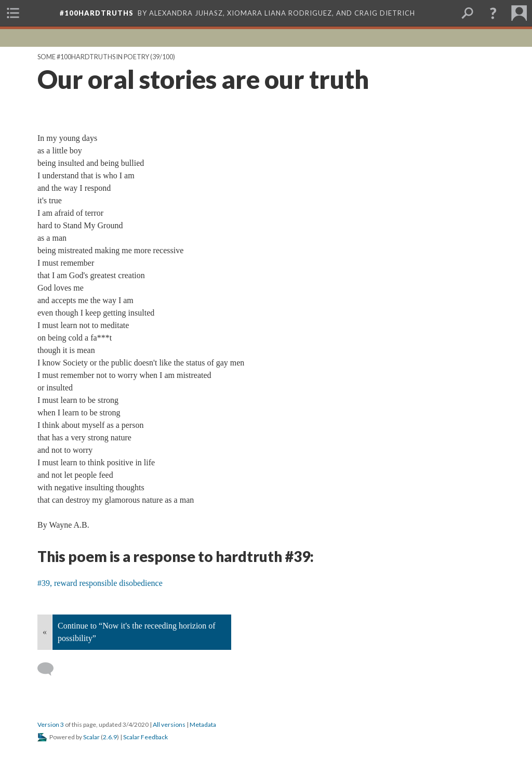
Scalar (91, 737)
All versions (169, 724)
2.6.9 (110, 737)
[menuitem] (13, 13)
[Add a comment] (50, 669)
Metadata (203, 724)
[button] (493, 13)
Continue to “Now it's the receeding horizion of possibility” (137, 632)
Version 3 (51, 724)
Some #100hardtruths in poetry (93, 57)
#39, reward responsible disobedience (100, 583)
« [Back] (45, 632)
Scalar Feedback (145, 737)
